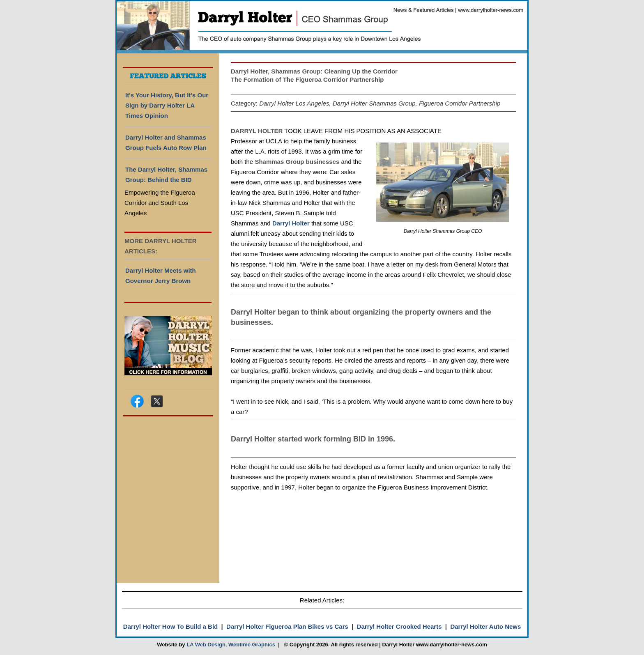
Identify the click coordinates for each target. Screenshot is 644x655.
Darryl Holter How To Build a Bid (171, 626)
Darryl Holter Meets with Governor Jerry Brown (161, 276)
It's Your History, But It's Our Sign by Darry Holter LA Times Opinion (167, 105)
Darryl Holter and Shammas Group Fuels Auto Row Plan (166, 142)
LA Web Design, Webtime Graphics (231, 645)
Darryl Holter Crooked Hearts (399, 626)
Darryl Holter (291, 223)
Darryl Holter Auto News (485, 626)
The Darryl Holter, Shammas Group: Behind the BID (166, 175)
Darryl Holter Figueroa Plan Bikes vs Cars (287, 626)
